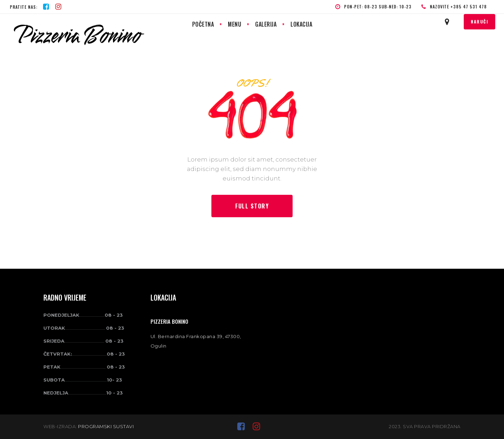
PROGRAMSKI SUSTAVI (106, 426)
